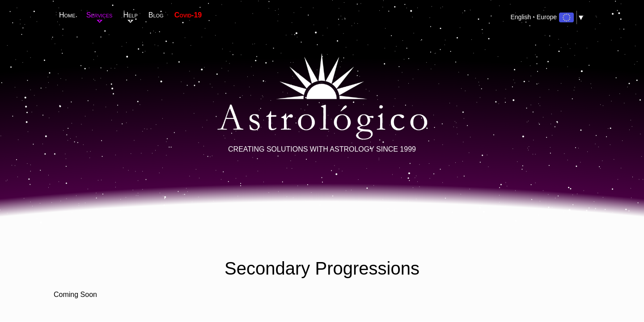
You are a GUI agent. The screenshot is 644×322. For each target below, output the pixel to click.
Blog (156, 15)
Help (130, 15)
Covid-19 (188, 15)
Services (100, 15)
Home (67, 15)
